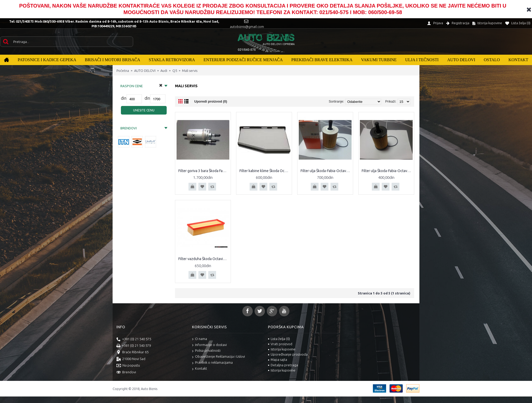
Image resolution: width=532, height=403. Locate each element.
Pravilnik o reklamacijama (212, 363)
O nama (200, 339)
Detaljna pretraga (283, 365)
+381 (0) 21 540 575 (134, 339)
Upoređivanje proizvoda (288, 354)
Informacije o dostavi (209, 345)
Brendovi (126, 373)
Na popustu (128, 366)
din (124, 98)
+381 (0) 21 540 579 (134, 346)
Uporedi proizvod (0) (211, 101)
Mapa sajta (278, 360)
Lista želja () (279, 339)
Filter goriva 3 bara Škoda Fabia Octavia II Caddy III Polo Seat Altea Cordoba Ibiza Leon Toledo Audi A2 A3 (204, 171)
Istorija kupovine (282, 349)
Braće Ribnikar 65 (132, 352)
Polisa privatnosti (206, 351)
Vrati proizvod (280, 344)
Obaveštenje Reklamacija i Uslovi (219, 357)
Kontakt (200, 369)
